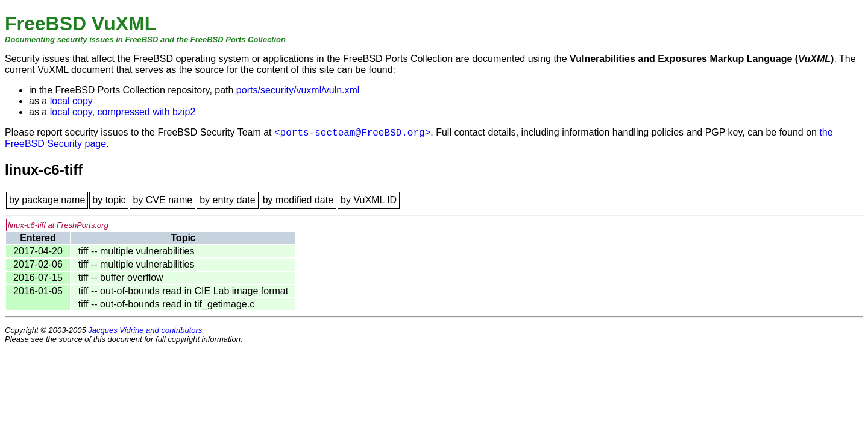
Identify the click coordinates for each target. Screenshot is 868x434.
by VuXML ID (369, 200)
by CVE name (162, 200)
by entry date (228, 200)
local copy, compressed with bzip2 (123, 112)
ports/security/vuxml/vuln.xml (298, 90)
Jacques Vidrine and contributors (145, 330)
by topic (109, 200)
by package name (47, 200)
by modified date (298, 200)
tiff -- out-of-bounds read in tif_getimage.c (166, 304)
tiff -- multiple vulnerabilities (137, 251)
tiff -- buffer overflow (121, 278)
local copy (71, 101)
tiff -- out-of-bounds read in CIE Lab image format (183, 291)
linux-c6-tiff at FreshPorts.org (58, 225)
